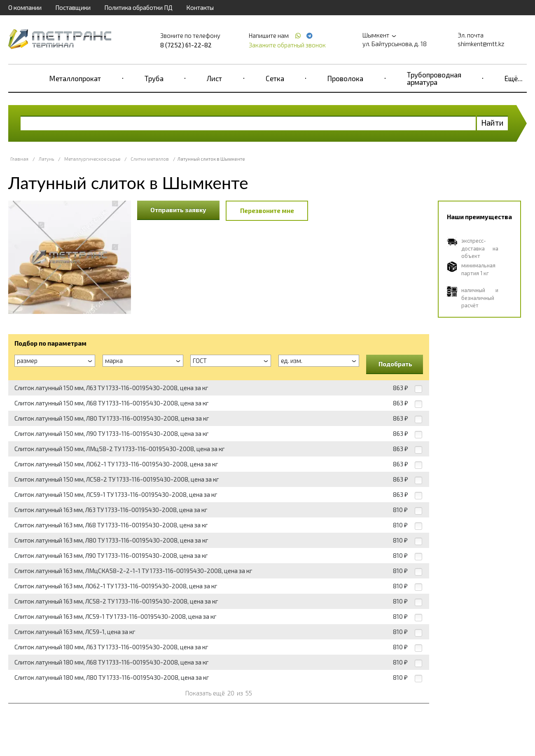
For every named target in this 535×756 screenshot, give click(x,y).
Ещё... (514, 78)
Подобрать (395, 364)
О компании (25, 7)
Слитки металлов (150, 159)
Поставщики (73, 7)
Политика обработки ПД (138, 7)
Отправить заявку (178, 210)
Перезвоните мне (267, 211)
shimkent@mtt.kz (481, 44)
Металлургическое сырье (92, 159)
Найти (492, 123)
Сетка (275, 78)
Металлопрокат (75, 78)
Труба (154, 78)
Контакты (200, 7)
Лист (214, 78)
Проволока (345, 78)
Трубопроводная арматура (434, 78)
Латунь (46, 159)
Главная (19, 159)
